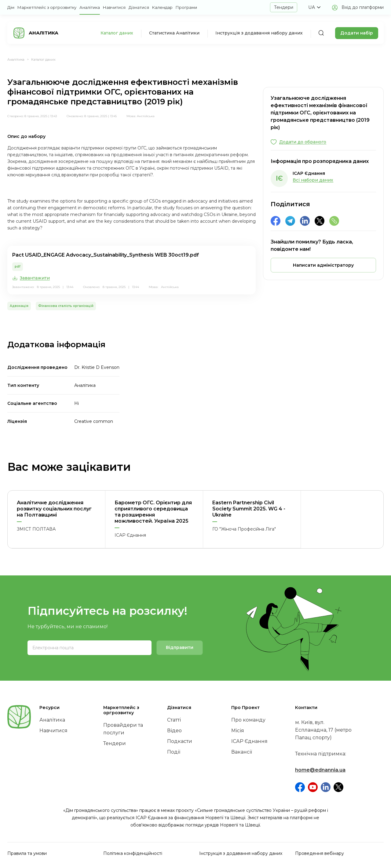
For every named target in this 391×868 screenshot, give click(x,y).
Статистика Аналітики (174, 33)
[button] (314, 7)
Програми (186, 7)
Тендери (284, 7)
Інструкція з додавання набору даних (259, 33)
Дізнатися (139, 7)
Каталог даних (117, 33)
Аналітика (90, 7)
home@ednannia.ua (320, 770)
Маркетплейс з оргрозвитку (47, 7)
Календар (162, 7)
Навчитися (114, 7)
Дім (11, 7)
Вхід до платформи (363, 7)
